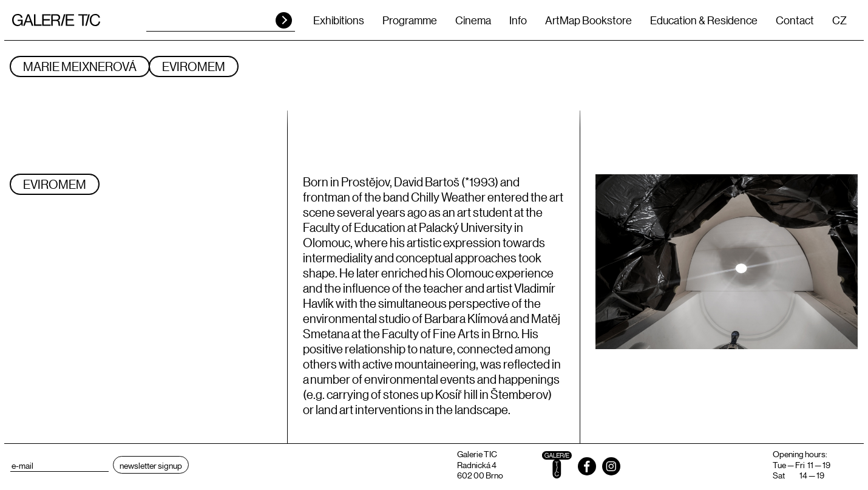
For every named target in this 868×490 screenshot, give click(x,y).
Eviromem (194, 66)
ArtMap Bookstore (588, 20)
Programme (410, 20)
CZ (839, 20)
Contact (795, 20)
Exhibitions (339, 20)
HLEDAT (284, 20)
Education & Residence (704, 20)
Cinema (473, 20)
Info (518, 20)
